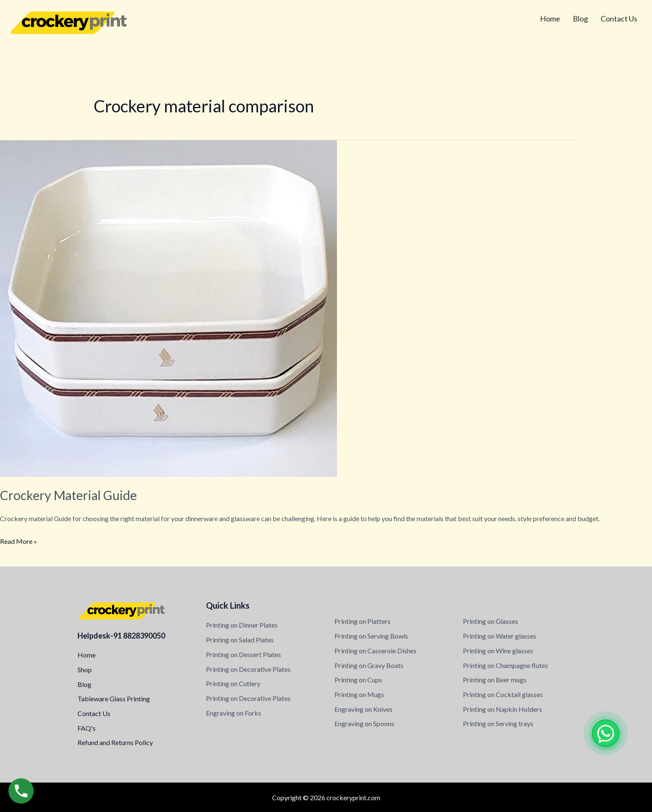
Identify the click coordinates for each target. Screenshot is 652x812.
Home (550, 19)
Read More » (19, 540)
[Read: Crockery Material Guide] (168, 307)
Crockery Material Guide (68, 495)
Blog (580, 19)
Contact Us (619, 19)
